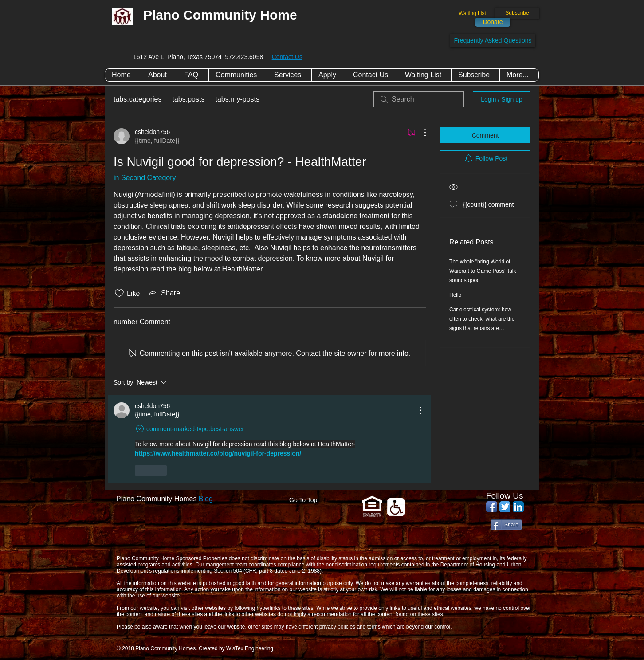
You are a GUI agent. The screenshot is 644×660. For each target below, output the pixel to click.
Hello (455, 295)
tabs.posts (189, 99)
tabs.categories (138, 99)
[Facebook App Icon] (492, 507)
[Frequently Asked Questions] (493, 41)
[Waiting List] (472, 14)
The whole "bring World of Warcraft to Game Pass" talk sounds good (483, 271)
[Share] (506, 525)
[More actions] (420, 133)
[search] (419, 99)
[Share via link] (163, 293)
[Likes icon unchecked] (119, 293)
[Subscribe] (517, 13)
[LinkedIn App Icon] (518, 507)
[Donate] (493, 22)
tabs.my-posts (237, 99)
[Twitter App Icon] (505, 507)
